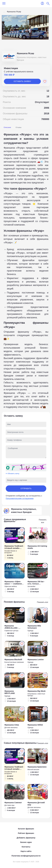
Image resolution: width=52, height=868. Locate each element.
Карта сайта (26, 851)
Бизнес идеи (26, 842)
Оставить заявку (22, 81)
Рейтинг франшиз (26, 833)
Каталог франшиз (26, 829)
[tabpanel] (26, 271)
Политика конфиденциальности (26, 856)
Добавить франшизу (26, 838)
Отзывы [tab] (18, 127)
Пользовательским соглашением (20, 498)
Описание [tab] (7, 127)
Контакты (26, 847)
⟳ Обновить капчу (13, 474)
